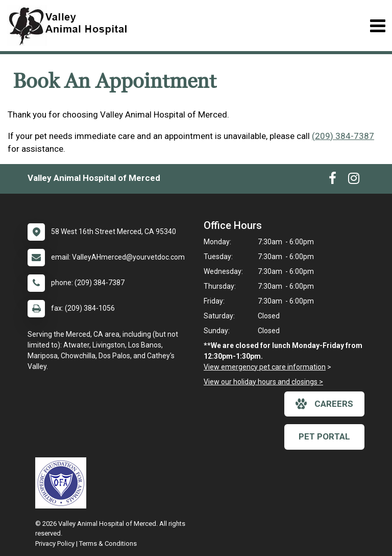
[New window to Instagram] (354, 180)
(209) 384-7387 (343, 136)
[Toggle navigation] (377, 26)
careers (324, 404)
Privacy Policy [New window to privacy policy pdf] (55, 543)
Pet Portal (324, 436)
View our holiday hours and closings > (263, 382)
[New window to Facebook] (333, 180)
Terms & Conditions (108, 543)
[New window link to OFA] (63, 483)
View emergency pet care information (265, 367)
